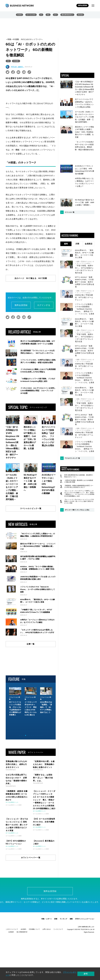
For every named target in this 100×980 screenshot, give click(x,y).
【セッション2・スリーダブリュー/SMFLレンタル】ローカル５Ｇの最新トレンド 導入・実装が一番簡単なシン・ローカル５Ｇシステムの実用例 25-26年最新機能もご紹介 (79, 473)
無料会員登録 (82, 6)
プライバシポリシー (72, 972)
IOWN (20, 15)
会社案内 (23, 936)
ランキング (63, 926)
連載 (71, 926)
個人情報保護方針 (22, 939)
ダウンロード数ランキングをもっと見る (77, 490)
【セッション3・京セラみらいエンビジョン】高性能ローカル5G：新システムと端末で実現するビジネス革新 (79, 481)
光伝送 (80, 15)
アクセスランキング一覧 (72, 438)
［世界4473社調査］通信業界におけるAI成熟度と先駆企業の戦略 (79, 461)
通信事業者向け (67, 15)
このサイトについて (12, 936)
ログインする (44, 305)
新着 (56, 926)
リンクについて (58, 936)
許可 (88, 974)
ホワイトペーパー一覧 (31, 865)
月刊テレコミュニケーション (85, 926)
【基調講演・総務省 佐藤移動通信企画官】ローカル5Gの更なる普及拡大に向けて (79, 466)
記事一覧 (31, 664)
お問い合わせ (47, 936)
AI (41, 15)
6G (48, 15)
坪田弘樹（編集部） (17, 67)
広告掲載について (34, 936)
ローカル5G (31, 15)
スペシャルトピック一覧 (31, 508)
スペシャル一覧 (70, 192)
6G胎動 (16, 61)
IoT (55, 15)
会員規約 (11, 939)
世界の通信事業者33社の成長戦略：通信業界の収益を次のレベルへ (79, 456)
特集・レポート (47, 926)
